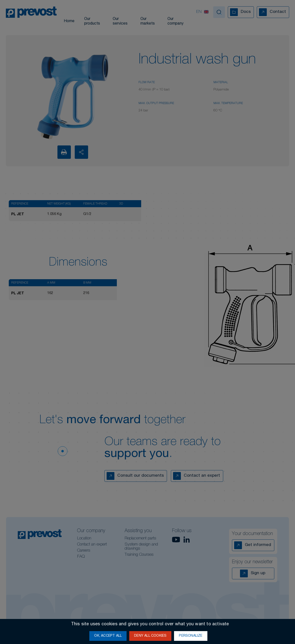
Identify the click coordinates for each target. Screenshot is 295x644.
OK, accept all (108, 636)
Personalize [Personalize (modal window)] (191, 636)
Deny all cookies (150, 636)
